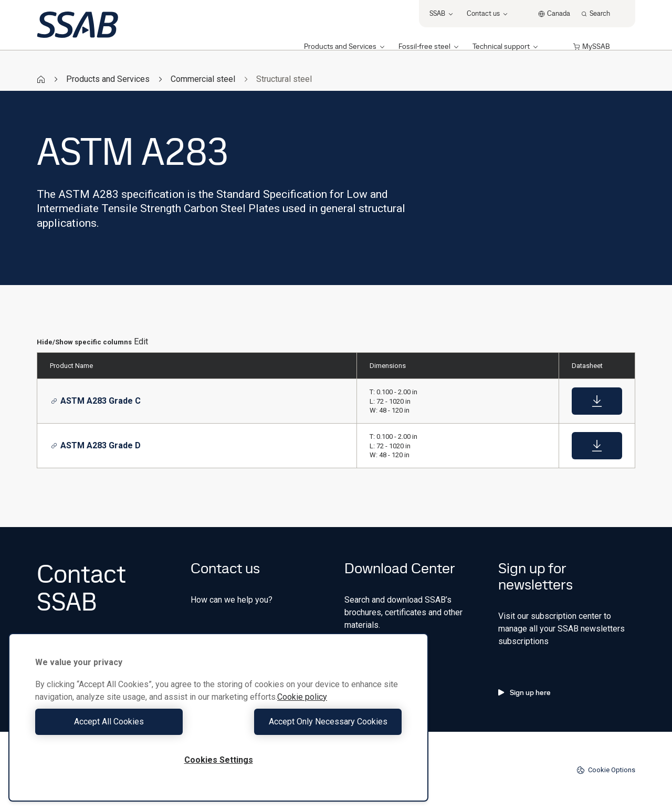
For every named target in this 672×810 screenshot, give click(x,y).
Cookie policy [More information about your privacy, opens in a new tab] (302, 697)
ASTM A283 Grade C (96, 401)
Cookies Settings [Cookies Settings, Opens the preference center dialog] (219, 760)
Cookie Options (606, 770)
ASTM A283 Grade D (96, 445)
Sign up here (524, 692)
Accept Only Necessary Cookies (313, 722)
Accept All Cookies (124, 722)
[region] (218, 717)
